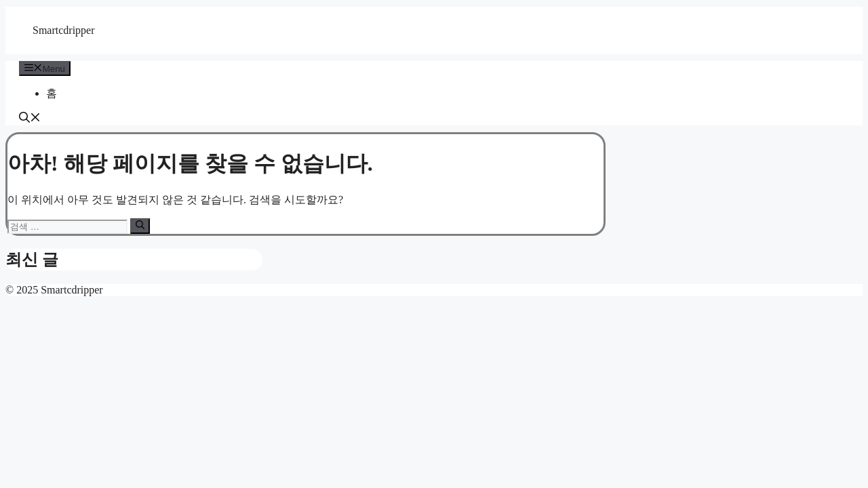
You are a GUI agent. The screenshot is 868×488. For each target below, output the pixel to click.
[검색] (140, 226)
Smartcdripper (64, 30)
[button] (30, 119)
